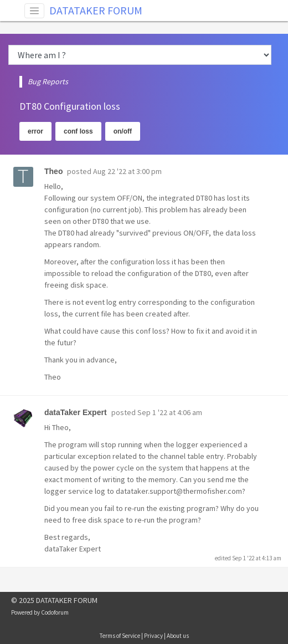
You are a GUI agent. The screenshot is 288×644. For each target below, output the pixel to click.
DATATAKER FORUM (96, 10)
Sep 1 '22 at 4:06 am (170, 412)
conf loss (78, 131)
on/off (123, 131)
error (35, 131)
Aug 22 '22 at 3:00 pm (127, 171)
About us (178, 636)
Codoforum (55, 612)
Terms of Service (120, 636)
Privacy (153, 636)
